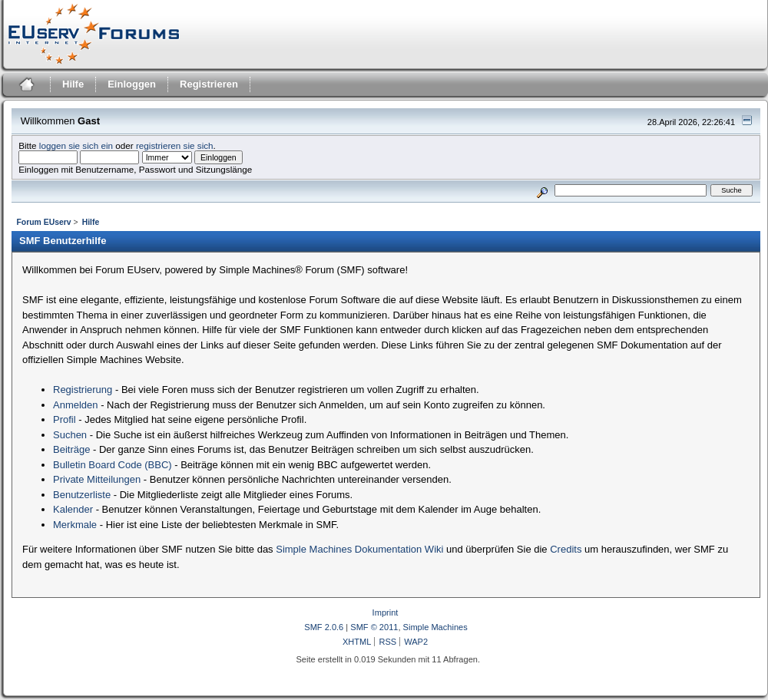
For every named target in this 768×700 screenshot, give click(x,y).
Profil (65, 419)
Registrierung (83, 390)
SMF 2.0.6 (324, 627)
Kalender (73, 509)
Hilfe (73, 84)
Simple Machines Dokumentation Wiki (359, 549)
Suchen (70, 435)
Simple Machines (435, 627)
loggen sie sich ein (76, 145)
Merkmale (75, 525)
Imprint (386, 612)
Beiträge (71, 449)
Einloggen (132, 84)
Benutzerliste (82, 495)
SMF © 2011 (374, 627)
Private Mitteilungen (97, 479)
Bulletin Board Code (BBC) (113, 465)
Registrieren (209, 84)
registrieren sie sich (175, 145)
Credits (566, 549)
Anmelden (76, 405)
